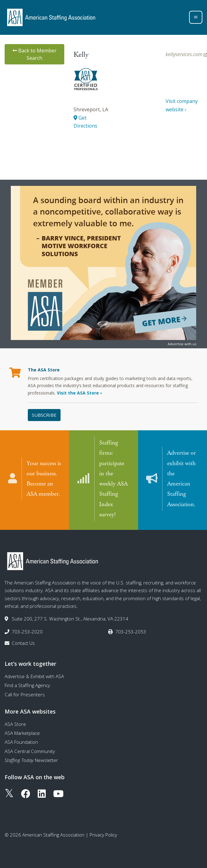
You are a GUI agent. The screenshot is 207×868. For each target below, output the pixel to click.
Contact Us (23, 643)
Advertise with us (182, 344)
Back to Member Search (35, 54)
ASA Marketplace (22, 733)
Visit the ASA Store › (79, 393)
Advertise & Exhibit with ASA (34, 676)
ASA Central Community (30, 751)
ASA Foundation (21, 742)
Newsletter (31, 760)
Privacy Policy (103, 834)
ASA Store (15, 724)
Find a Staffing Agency (27, 685)
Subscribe (44, 415)
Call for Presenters (25, 694)
